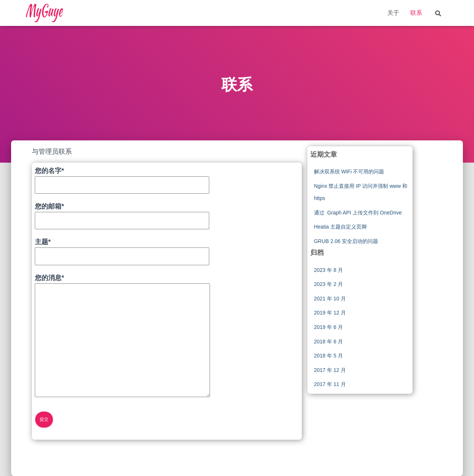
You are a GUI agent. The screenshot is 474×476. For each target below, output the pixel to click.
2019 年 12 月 (330, 313)
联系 (416, 13)
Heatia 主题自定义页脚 (340, 227)
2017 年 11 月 (330, 384)
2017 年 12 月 (330, 370)
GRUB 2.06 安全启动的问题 (346, 241)
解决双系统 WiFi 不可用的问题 (349, 172)
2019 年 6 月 (329, 327)
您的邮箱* (122, 213)
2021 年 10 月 (330, 299)
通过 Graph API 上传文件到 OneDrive (358, 213)
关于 (393, 13)
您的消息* (122, 336)
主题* (122, 249)
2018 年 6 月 (329, 342)
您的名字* (122, 178)
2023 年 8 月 (329, 270)
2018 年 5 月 (329, 356)
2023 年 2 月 (329, 284)
